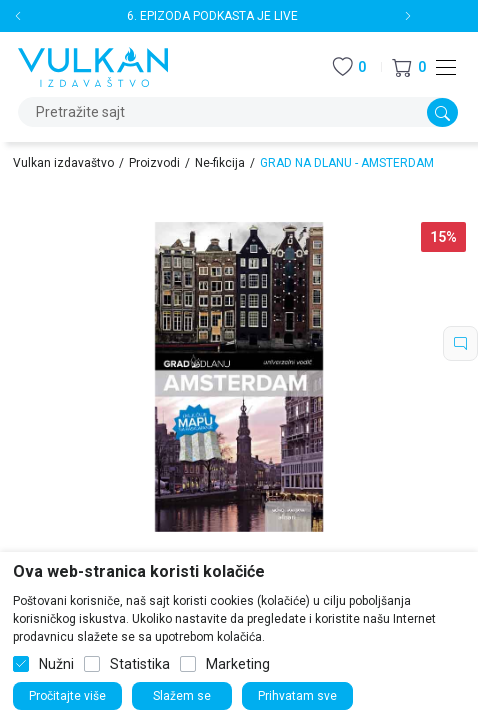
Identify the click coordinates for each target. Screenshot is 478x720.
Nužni (56, 664)
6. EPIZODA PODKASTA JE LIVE (212, 16)
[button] (409, 67)
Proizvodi (154, 163)
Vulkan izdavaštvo (63, 163)
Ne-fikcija (220, 163)
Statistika (140, 664)
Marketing (238, 664)
